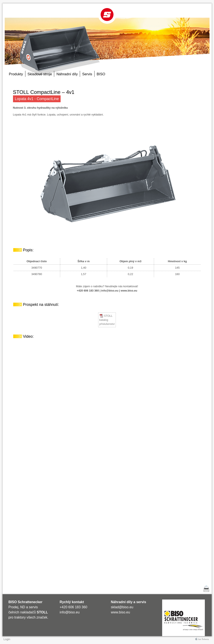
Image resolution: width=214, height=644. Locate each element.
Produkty (16, 74)
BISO (101, 74)
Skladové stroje (40, 74)
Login (7, 639)
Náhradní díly (67, 74)
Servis (87, 74)
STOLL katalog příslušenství (107, 320)
